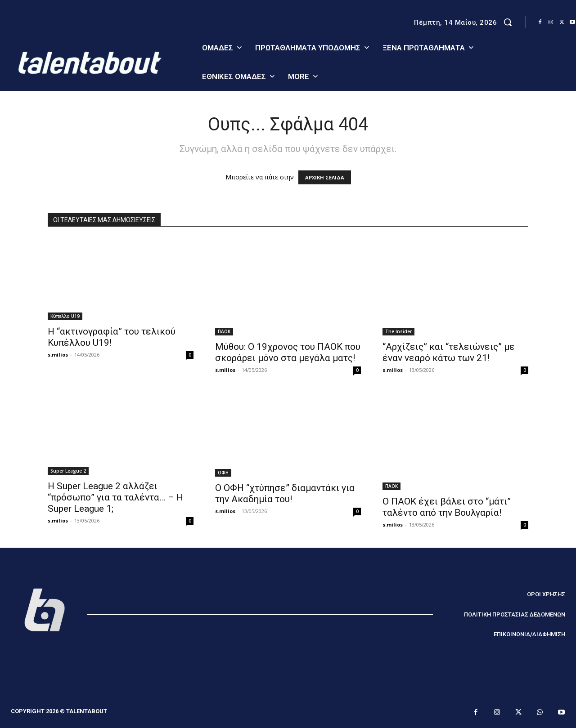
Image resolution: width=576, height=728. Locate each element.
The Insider (398, 331)
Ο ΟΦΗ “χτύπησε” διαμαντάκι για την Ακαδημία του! (285, 494)
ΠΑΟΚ (224, 331)
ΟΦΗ (223, 473)
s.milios (58, 355)
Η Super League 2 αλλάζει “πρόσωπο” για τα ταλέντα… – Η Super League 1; (115, 497)
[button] (508, 22)
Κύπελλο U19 (65, 316)
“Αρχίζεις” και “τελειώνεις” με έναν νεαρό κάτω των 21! (449, 352)
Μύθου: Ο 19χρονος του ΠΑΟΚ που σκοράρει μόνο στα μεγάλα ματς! (288, 352)
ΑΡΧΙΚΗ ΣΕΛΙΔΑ (325, 177)
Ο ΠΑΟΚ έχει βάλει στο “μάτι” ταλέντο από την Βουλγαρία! (447, 507)
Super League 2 (68, 471)
